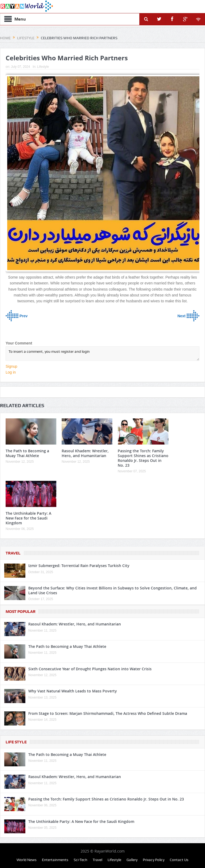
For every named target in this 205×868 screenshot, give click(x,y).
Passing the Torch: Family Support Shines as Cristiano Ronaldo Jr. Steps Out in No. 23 (143, 458)
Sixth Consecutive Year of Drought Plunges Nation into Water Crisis (90, 669)
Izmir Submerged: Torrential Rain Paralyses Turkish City (79, 566)
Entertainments (55, 860)
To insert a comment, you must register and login (102, 354)
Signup (11, 366)
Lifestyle (43, 67)
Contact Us (179, 860)
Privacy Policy (154, 860)
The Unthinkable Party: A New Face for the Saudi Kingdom (28, 518)
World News (27, 860)
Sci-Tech (80, 860)
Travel (13, 553)
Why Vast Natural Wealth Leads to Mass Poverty (73, 691)
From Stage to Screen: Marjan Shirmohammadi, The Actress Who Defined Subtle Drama (108, 713)
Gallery (132, 860)
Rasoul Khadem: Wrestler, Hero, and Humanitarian (85, 453)
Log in (11, 372)
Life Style (16, 742)
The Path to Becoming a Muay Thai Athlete (27, 453)
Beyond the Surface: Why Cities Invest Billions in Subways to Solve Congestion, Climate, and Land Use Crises (113, 590)
